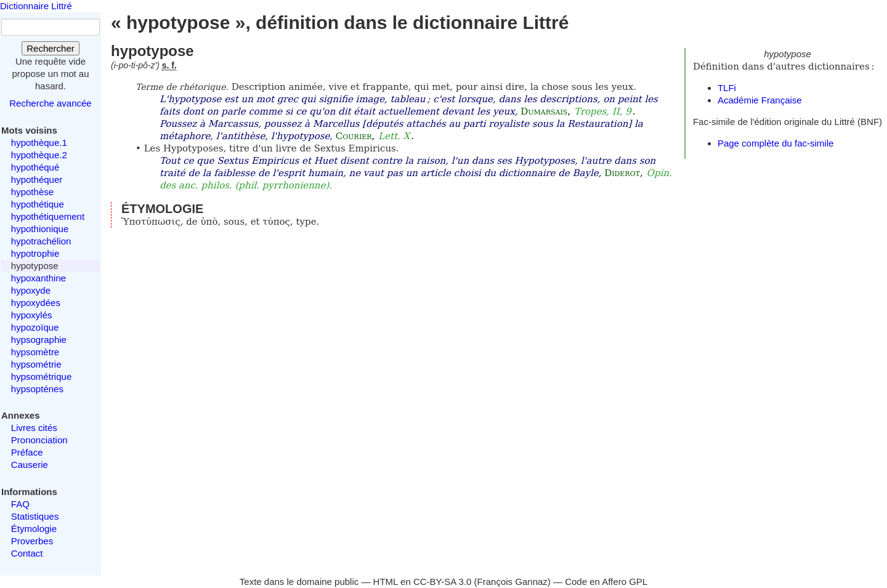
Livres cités (34, 428)
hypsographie (39, 340)
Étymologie (34, 529)
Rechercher (51, 48)
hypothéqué (35, 167)
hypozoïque (35, 327)
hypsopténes (37, 389)
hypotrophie (35, 253)
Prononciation (39, 440)
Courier (354, 136)
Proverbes (32, 541)
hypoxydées (36, 303)
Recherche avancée (50, 103)
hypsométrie (36, 364)
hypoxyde (31, 290)
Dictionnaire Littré (36, 6)
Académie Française (760, 100)
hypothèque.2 (39, 155)
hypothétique (38, 204)
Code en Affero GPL (606, 582)
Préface (27, 452)
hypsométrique (41, 377)
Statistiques (35, 516)
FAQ (20, 504)
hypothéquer (37, 179)
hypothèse (32, 192)
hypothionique (40, 229)
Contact (27, 553)
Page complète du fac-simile (776, 143)
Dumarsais (544, 111)
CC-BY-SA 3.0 (443, 582)
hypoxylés (32, 315)
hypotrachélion (41, 241)
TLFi (727, 88)
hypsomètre (35, 352)
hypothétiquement (48, 216)
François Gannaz (512, 582)
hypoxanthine (38, 278)
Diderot (622, 173)
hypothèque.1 (39, 143)
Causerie (30, 465)
